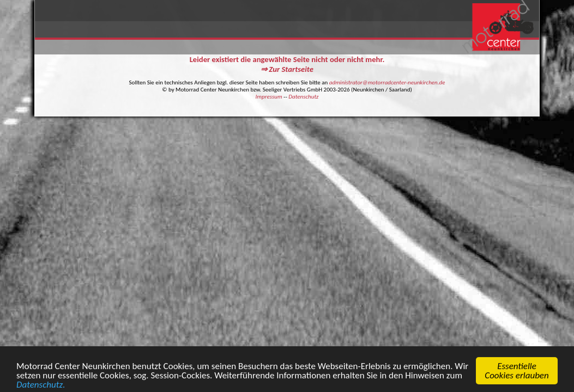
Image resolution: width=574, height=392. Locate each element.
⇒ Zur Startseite (287, 69)
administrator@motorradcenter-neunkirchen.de (387, 82)
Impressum (269, 97)
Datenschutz (303, 97)
